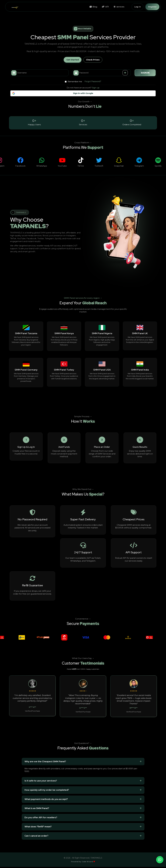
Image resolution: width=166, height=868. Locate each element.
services (119, 7)
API (105, 7)
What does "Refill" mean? (38, 827)
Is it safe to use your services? (41, 781)
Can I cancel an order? (36, 836)
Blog (93, 7)
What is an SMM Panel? (37, 808)
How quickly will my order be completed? (47, 790)
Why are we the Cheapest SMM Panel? (45, 762)
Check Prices (93, 60)
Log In (138, 7)
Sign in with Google (53, 93)
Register (152, 7)
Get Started (73, 60)
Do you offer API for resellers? (41, 818)
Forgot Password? (93, 81)
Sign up (96, 88)
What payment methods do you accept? (46, 799)
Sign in (145, 73)
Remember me (73, 82)
